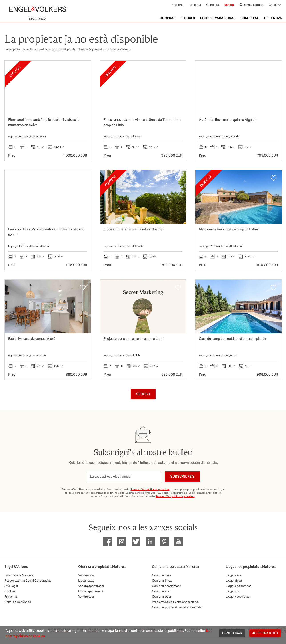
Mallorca (195, 5)
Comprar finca (162, 580)
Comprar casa (161, 575)
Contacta (213, 5)
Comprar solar (162, 596)
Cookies (10, 591)
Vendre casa (86, 575)
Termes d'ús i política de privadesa (150, 489)
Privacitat (11, 596)
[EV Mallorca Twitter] (136, 542)
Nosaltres (178, 5)
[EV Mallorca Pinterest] (164, 542)
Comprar (168, 18)
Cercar (143, 394)
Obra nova (273, 18)
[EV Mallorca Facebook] (108, 542)
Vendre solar (87, 596)
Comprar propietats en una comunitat (177, 607)
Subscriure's (182, 476)
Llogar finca (234, 580)
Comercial (250, 18)
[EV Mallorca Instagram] (122, 542)
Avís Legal (11, 586)
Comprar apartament (166, 586)
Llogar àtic (233, 591)
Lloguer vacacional (218, 18)
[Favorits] (83, 69)
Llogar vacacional (238, 596)
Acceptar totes (265, 633)
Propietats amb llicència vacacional (175, 602)
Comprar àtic (161, 591)
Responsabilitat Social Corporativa (28, 580)
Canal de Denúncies (18, 602)
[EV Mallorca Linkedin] (150, 542)
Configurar (232, 633)
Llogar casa (86, 580)
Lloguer (188, 18)
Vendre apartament (91, 586)
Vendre (229, 5)
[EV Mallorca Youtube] (179, 542)
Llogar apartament (91, 591)
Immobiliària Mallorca (19, 575)
